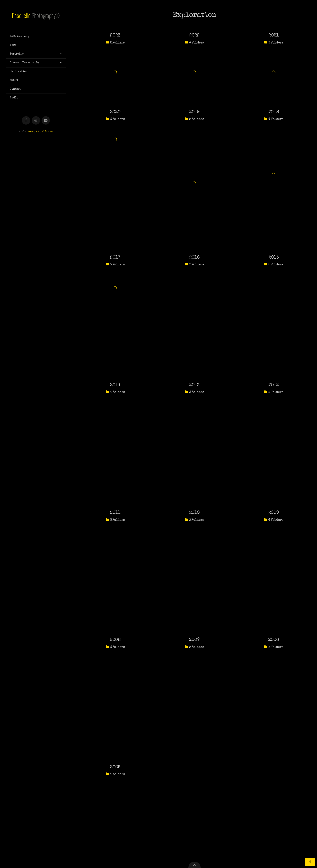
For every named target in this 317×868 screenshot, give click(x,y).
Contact (15, 89)
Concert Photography (25, 63)
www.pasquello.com (41, 132)
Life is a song (20, 37)
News (13, 45)
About (14, 80)
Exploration (19, 72)
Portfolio (17, 54)
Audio (14, 98)
